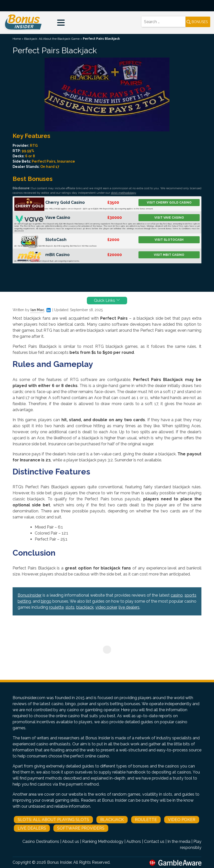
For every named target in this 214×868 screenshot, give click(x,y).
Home (17, 39)
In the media (179, 841)
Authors (134, 841)
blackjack (85, 607)
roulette (56, 607)
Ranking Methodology (103, 841)
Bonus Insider (59, 862)
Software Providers (81, 828)
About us (71, 841)
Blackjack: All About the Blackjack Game (52, 39)
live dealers (129, 607)
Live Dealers (32, 828)
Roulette (146, 820)
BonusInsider (30, 595)
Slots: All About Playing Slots (53, 820)
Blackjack (112, 820)
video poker (106, 607)
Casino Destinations (41, 841)
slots (70, 607)
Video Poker (182, 820)
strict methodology (123, 193)
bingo (46, 601)
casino (177, 595)
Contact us (154, 841)
